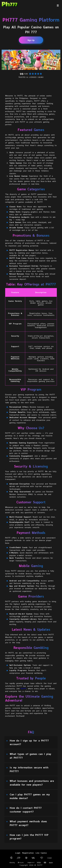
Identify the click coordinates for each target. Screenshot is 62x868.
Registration (28, 853)
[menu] (58, 5)
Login (18, 853)
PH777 (24, 688)
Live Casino (41, 853)
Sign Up (31, 40)
